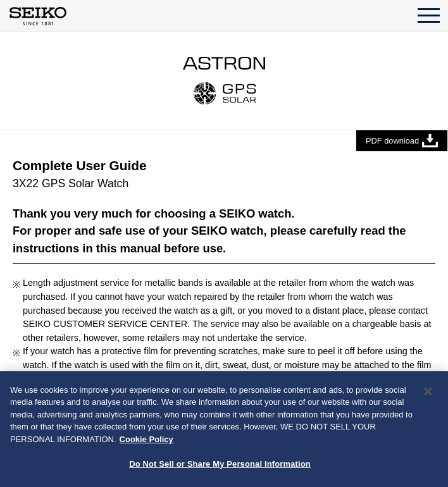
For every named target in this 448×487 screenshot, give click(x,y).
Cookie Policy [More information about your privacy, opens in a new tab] (146, 439)
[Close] (428, 391)
